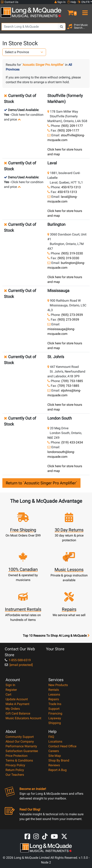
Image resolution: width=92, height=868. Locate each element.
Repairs (54, 699)
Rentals (54, 690)
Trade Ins (55, 704)
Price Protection (17, 756)
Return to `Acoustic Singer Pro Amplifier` (41, 483)
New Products (58, 685)
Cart (8, 694)
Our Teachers (15, 775)
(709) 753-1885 (72, 381)
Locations (55, 741)
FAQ (51, 737)
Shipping (55, 723)
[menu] (84, 11)
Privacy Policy (15, 765)
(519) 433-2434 (72, 442)
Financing (55, 713)
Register (11, 690)
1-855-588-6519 (18, 660)
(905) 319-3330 (72, 253)
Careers (54, 751)
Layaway (55, 718)
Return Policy (15, 770)
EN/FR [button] (84, 2)
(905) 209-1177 (72, 126)
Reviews (54, 765)
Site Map (55, 756)
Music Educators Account (23, 718)
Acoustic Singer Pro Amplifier (43, 65)
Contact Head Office (62, 746)
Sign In (10, 685)
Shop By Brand (59, 760)
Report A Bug (57, 770)
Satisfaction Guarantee (22, 751)
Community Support (20, 737)
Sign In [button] (60, 2)
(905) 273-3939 (72, 315)
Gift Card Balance (18, 713)
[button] (69, 11)
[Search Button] (62, 27)
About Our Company (20, 741)
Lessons (54, 694)
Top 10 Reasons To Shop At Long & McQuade (56, 636)
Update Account (17, 699)
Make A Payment (17, 704)
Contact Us (10, 2)
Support (54, 709)
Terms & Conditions (19, 760)
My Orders (13, 709)
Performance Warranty (21, 746)
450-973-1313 (71, 187)
